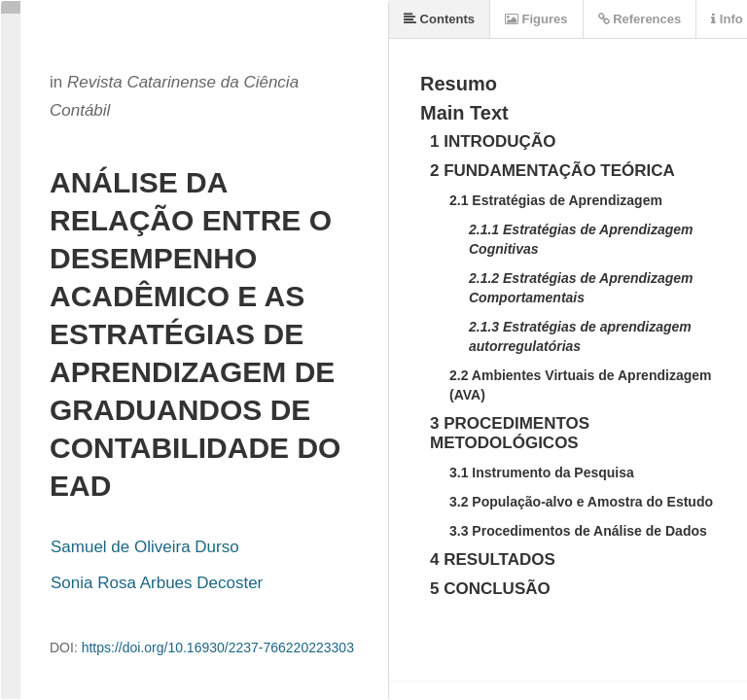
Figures (536, 19)
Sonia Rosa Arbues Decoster (157, 583)
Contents (439, 19)
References (640, 19)
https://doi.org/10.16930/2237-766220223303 (218, 647)
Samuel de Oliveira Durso (145, 547)
